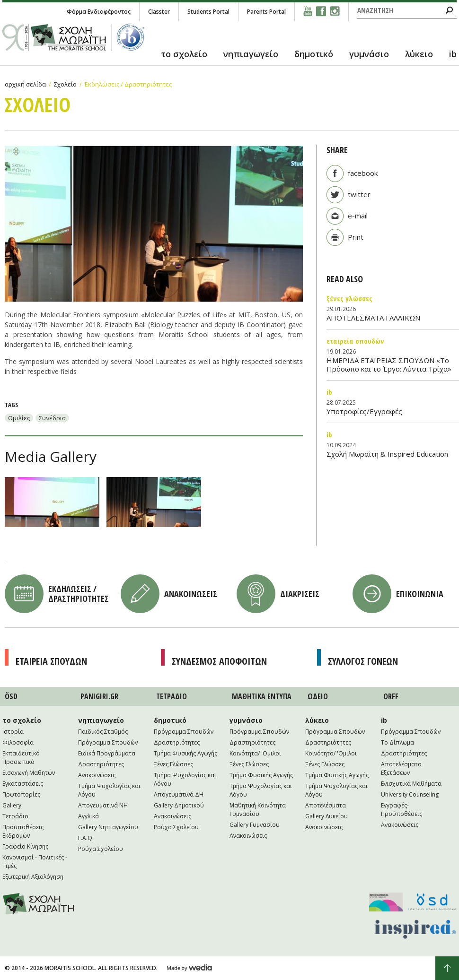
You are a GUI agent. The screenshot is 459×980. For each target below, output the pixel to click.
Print (356, 237)
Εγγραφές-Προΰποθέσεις (402, 810)
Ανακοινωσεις (191, 594)
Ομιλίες (19, 418)
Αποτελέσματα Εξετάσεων (401, 768)
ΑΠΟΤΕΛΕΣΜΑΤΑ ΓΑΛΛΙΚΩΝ (373, 318)
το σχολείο (184, 54)
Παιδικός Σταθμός (103, 732)
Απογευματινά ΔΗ (179, 794)
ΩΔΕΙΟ (318, 696)
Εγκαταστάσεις (23, 784)
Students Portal (208, 12)
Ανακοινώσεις (97, 775)
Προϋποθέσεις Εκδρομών (23, 831)
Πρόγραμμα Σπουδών (108, 742)
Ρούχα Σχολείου (101, 849)
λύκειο (419, 54)
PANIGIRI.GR (99, 696)
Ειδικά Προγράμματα (107, 753)
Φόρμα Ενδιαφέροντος (99, 12)
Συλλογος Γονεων (363, 661)
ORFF (391, 696)
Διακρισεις (300, 594)
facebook (363, 173)
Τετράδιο (15, 816)
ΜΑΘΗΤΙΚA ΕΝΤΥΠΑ (262, 696)
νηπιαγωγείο (251, 54)
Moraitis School (39, 904)
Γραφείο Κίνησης (25, 846)
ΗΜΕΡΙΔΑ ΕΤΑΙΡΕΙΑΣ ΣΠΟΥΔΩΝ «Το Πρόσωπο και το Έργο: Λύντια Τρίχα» (389, 364)
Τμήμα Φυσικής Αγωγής (185, 753)
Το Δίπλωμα (397, 742)
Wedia (190, 968)
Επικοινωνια (420, 594)
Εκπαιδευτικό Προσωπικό (21, 758)
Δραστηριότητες (101, 764)
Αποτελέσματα (326, 805)
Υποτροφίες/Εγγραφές (364, 411)
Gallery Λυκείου (327, 816)
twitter (359, 194)
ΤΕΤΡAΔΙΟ (172, 696)
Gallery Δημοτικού (179, 805)
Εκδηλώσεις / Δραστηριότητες (128, 84)
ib (453, 54)
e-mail (358, 216)
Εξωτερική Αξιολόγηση (33, 877)
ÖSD (11, 696)
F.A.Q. (86, 838)
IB (329, 392)
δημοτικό (314, 54)
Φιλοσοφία (18, 742)
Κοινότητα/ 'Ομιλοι (255, 753)
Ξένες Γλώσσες (349, 298)
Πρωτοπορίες (21, 794)
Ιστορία (13, 732)
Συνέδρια (52, 418)
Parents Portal (266, 12)
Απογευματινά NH (103, 805)
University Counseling (410, 794)
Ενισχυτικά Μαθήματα (411, 784)
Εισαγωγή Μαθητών (29, 773)
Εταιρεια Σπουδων (51, 661)
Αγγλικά (88, 816)
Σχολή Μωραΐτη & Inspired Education (387, 454)
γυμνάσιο (369, 54)
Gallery (12, 805)
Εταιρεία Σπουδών (355, 341)
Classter (159, 12)
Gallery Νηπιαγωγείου (108, 827)
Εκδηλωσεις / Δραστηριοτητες (79, 594)
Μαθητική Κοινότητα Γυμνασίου (258, 810)
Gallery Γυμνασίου (255, 825)
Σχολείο (65, 84)
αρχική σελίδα (25, 84)
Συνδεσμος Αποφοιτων (219, 661)
